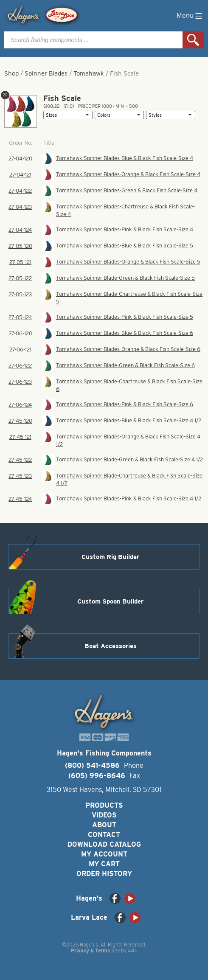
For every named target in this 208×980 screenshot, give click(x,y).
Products (104, 805)
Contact (104, 835)
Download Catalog (104, 844)
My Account (104, 854)
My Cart (104, 864)
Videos (104, 815)
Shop (11, 73)
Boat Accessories (111, 646)
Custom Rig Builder (110, 557)
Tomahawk (89, 73)
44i (132, 951)
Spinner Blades (46, 73)
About (104, 825)
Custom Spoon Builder (110, 601)
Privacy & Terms (90, 951)
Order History (104, 874)
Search (193, 40)
